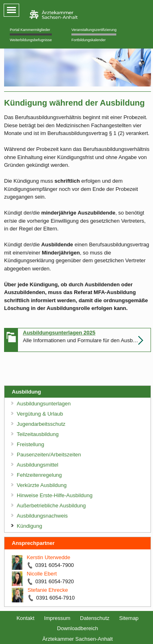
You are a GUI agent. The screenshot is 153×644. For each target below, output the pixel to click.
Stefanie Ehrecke (48, 590)
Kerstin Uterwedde (48, 557)
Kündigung (29, 526)
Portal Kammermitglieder (30, 30)
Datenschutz (95, 618)
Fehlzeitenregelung (39, 475)
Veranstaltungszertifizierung (94, 30)
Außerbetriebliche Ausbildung (51, 506)
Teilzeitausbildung (38, 434)
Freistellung (30, 444)
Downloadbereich (78, 628)
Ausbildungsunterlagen (44, 404)
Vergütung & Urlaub (40, 414)
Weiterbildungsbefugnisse (31, 40)
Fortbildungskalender (89, 40)
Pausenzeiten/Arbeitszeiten (49, 455)
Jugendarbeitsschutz (41, 424)
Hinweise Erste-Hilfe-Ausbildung (55, 495)
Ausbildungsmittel (38, 465)
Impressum (57, 618)
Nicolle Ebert (42, 574)
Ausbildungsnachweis (42, 516)
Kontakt (25, 618)
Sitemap (129, 618)
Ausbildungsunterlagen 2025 (59, 333)
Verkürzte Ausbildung (42, 485)
